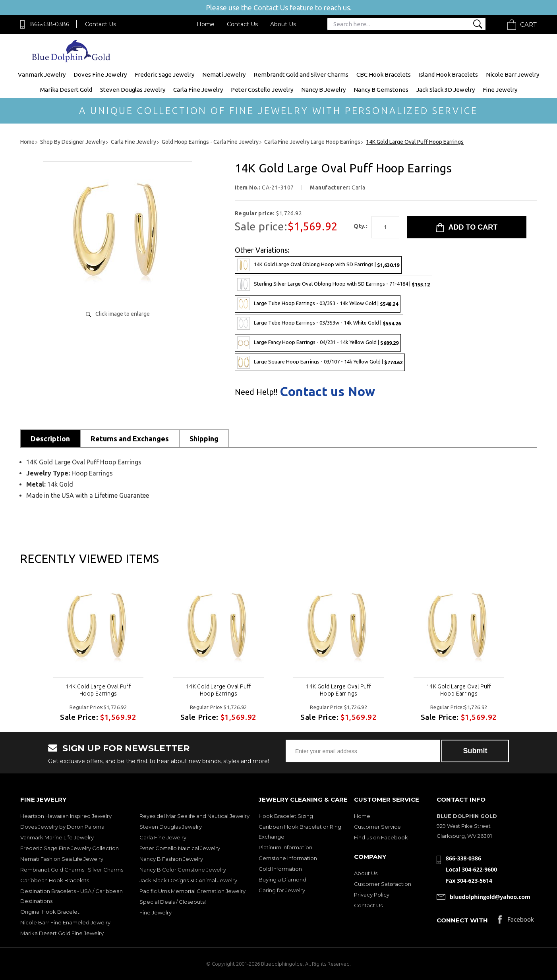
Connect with (462, 920)
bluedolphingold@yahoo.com (490, 897)
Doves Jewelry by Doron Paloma (62, 827)
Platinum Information (285, 847)
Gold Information (280, 869)
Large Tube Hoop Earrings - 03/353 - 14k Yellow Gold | (318, 304)
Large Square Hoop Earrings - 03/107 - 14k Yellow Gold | (320, 362)
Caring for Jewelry (282, 890)
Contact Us (101, 24)
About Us (283, 24)
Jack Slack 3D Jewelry (446, 90)
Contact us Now (327, 391)
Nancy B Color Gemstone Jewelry (183, 870)
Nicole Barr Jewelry (513, 74)
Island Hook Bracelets (448, 74)
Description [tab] (50, 439)
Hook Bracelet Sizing (286, 816)
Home (206, 24)
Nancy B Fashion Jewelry (171, 859)
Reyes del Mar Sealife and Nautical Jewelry (194, 816)
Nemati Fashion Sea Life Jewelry (62, 859)
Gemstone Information (288, 858)
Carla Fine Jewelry (198, 90)
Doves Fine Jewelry (100, 74)
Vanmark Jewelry (42, 74)
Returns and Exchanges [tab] (130, 439)
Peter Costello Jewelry (262, 90)
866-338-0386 (50, 24)
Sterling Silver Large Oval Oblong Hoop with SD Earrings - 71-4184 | (334, 284)
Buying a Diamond (282, 879)
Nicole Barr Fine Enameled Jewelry (65, 922)
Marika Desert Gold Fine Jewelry (62, 933)
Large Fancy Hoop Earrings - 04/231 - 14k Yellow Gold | (318, 343)
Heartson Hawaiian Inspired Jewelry (66, 816)
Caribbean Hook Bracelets (55, 880)
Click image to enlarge (123, 314)
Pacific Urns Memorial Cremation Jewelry (192, 891)
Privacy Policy (372, 895)
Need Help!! (256, 392)
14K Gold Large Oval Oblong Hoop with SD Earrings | (318, 265)
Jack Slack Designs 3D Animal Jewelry (188, 880)
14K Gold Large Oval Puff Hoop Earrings (98, 690)
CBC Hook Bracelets (384, 74)
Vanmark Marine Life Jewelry (57, 837)
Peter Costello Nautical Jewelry (180, 848)
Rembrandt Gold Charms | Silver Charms (72, 870)
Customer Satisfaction (383, 884)
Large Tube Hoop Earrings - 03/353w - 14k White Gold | (319, 323)
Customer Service (377, 827)
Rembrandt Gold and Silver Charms (301, 74)
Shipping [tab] (204, 439)
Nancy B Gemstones (381, 90)
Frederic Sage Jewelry (164, 74)
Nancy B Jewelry (323, 90)
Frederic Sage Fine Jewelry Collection (70, 848)
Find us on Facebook (381, 837)
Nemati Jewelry (224, 74)
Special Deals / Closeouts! (173, 902)
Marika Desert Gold (66, 90)
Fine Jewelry (500, 90)
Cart (528, 24)
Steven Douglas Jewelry (133, 90)
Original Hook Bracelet (50, 912)
